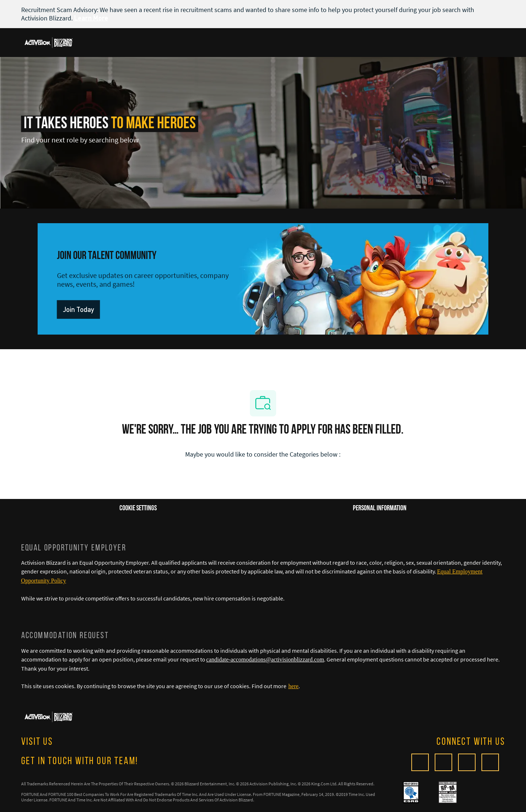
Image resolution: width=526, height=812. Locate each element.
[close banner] (501, 9)
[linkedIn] (490, 762)
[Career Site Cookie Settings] (138, 508)
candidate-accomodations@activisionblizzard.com (265, 659)
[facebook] (443, 762)
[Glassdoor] (420, 762)
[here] (294, 686)
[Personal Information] (380, 508)
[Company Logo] (49, 42)
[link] (78, 310)
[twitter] (467, 762)
